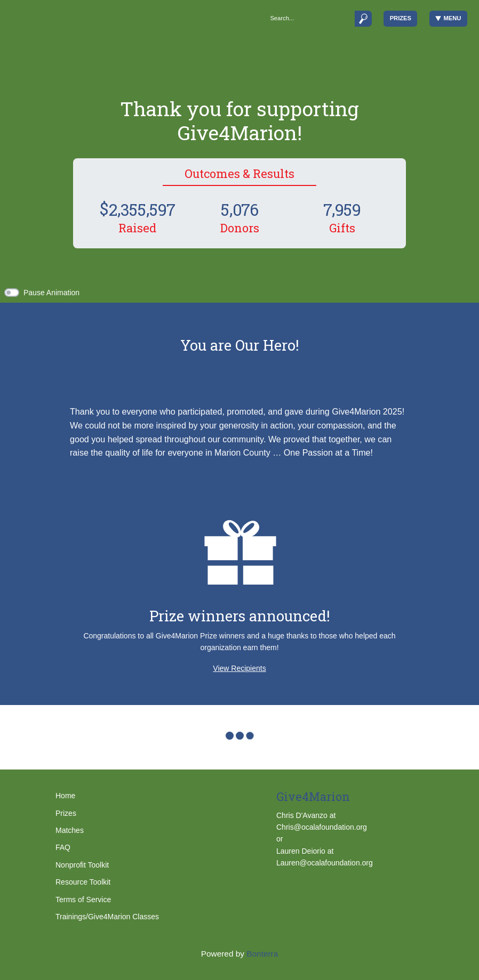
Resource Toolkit (83, 882)
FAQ (63, 847)
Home (65, 796)
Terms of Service (83, 900)
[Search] (309, 18)
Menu (448, 18)
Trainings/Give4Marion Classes (107, 917)
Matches (70, 830)
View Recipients (239, 668)
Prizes (401, 18)
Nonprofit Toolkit (82, 865)
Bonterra (262, 954)
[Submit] (363, 18)
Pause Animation (51, 293)
